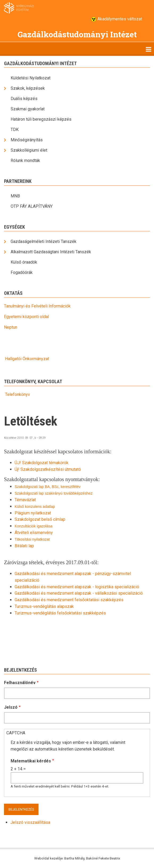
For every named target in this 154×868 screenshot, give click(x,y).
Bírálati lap (24, 546)
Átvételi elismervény (34, 533)
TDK (15, 130)
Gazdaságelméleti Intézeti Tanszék (44, 241)
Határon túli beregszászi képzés (41, 119)
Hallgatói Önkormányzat (27, 359)
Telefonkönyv (17, 394)
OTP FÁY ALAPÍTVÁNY (32, 206)
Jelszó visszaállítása (30, 822)
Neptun (11, 327)
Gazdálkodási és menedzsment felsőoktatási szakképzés (69, 600)
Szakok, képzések (28, 88)
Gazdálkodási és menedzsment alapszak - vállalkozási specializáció (79, 593)
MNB (15, 196)
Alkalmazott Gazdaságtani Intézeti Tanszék (51, 252)
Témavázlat (25, 500)
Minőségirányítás (27, 140)
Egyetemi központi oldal (26, 317)
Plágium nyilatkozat (33, 513)
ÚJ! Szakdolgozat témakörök (42, 463)
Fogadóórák (22, 272)
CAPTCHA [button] (16, 733)
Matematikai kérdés (31, 761)
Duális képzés (24, 99)
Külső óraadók (24, 262)
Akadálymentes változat (119, 19)
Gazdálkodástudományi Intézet (77, 34)
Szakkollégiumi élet (29, 150)
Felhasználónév (20, 683)
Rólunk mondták (25, 161)
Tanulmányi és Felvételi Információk (37, 306)
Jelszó (11, 707)
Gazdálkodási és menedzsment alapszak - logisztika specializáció (77, 587)
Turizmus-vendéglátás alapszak (44, 606)
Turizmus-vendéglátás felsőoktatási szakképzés (60, 613)
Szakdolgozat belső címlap (40, 519)
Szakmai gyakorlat (28, 109)
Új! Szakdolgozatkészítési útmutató (48, 469)
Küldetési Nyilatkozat (31, 78)
